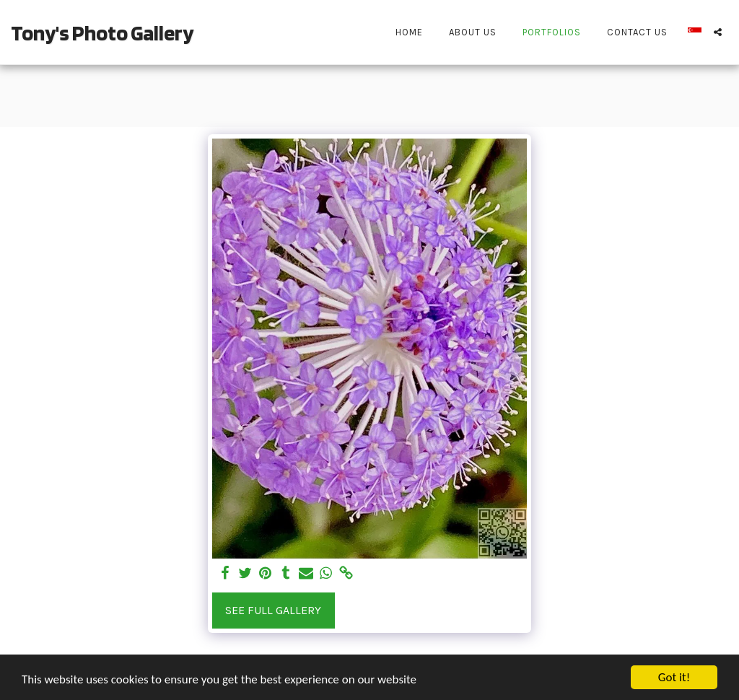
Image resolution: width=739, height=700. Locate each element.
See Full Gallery (273, 610)
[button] (718, 32)
